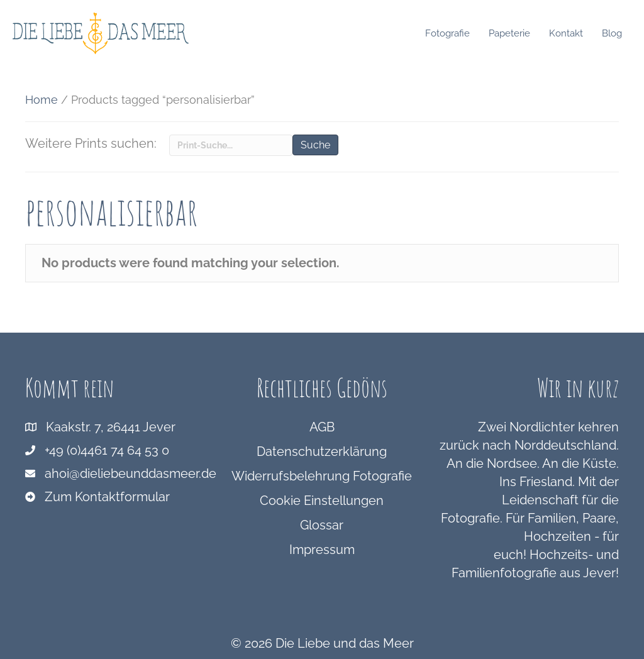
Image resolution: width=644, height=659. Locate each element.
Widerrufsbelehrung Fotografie (322, 476)
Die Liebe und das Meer (345, 643)
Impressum (322, 550)
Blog (615, 33)
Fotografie (451, 33)
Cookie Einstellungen (322, 501)
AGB (322, 427)
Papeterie (513, 33)
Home (42, 100)
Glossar (322, 525)
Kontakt (569, 33)
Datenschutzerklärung (322, 451)
